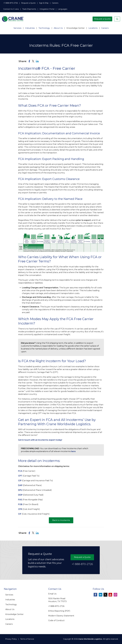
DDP (20, 495)
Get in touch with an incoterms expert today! (40, 440)
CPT (20, 476)
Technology (44, 28)
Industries (30, 28)
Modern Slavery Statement (61, 616)
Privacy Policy (11, 639)
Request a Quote (28, 3)
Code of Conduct (56, 620)
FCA (20, 471)
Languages (62, 9)
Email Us (52, 594)
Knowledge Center (76, 28)
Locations (93, 28)
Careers (55, 3)
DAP (20, 485)
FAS (20, 500)
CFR (20, 509)
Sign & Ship (44, 3)
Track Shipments (29, 9)
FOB (20, 504)
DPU (20, 490)
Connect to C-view (11, 9)
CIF (20, 514)
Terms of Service (27, 639)
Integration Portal (47, 9)
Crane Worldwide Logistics (90, 639)
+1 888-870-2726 (11, 3)
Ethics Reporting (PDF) (59, 611)
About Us (58, 28)
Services (17, 28)
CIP (20, 481)
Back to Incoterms (61, 520)
